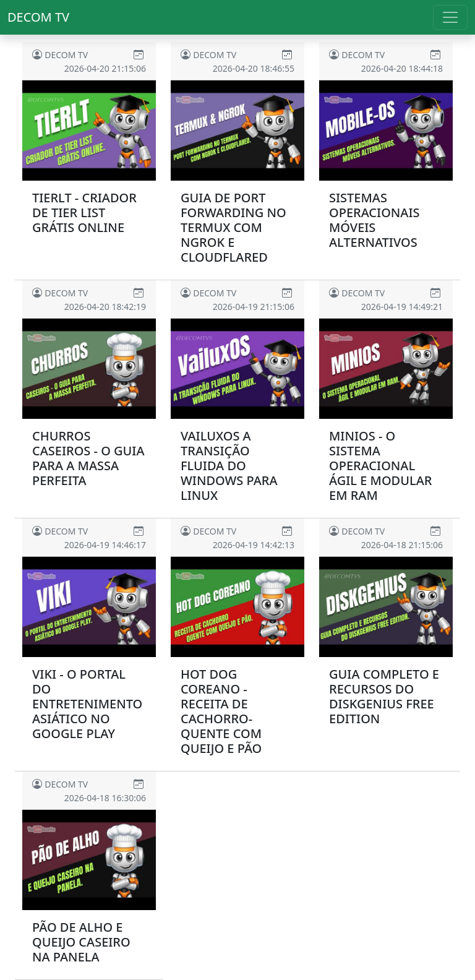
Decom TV (38, 17)
